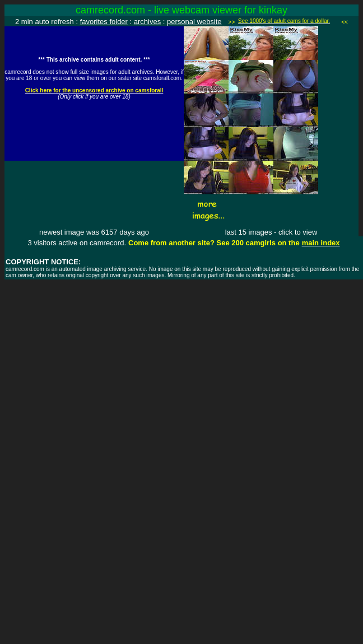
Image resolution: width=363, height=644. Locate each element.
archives (147, 22)
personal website (194, 22)
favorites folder (104, 22)
